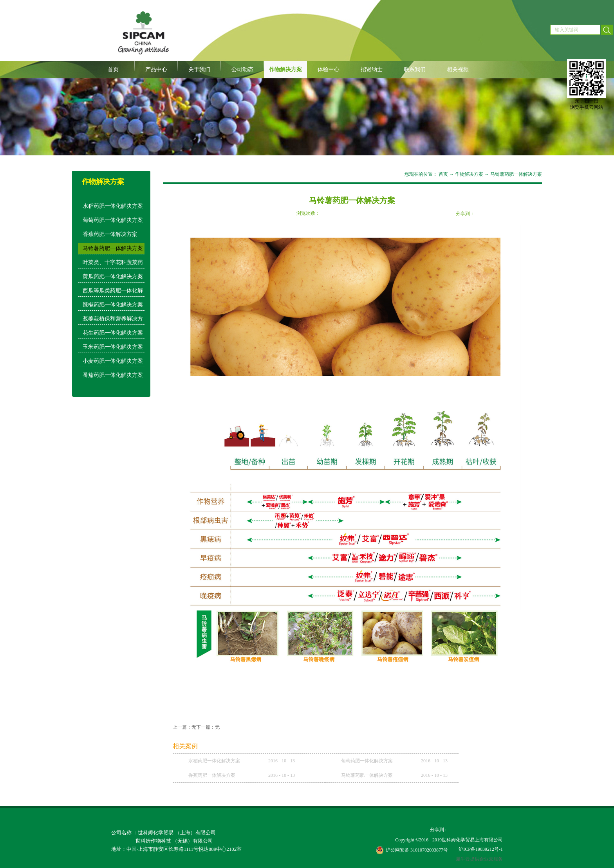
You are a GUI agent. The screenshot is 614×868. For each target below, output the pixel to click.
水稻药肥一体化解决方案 (214, 761)
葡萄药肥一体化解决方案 (367, 761)
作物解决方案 (469, 174)
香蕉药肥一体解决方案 (212, 775)
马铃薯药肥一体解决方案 (516, 174)
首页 (113, 69)
